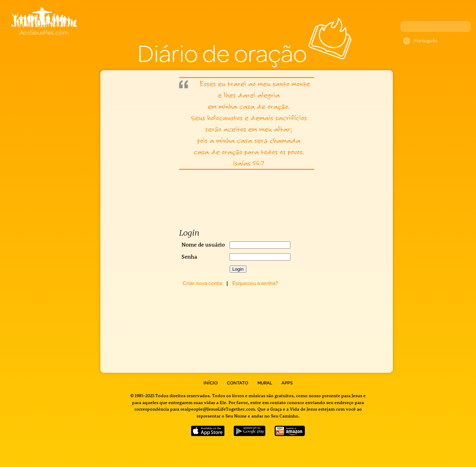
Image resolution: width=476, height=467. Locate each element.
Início (211, 383)
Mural (265, 383)
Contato (237, 383)
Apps (287, 383)
